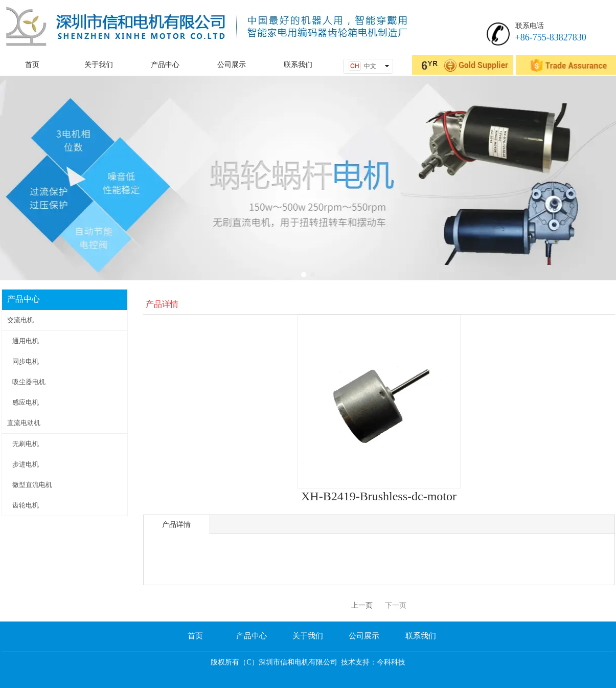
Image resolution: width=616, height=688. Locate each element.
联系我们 (421, 636)
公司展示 (364, 636)
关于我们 (308, 636)
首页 (195, 636)
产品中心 (252, 636)
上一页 (362, 605)
